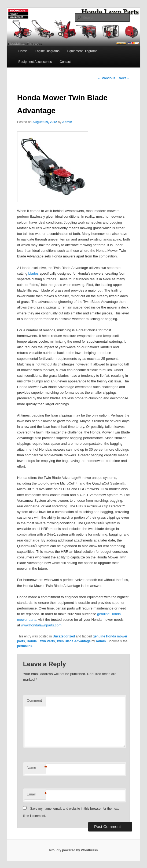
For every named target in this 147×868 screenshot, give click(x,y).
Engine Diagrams (47, 51)
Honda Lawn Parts (41, 641)
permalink (25, 646)
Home (23, 51)
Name (36, 768)
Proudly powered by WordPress (73, 850)
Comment (34, 700)
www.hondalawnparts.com (41, 625)
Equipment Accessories (35, 62)
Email (36, 795)
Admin (67, 122)
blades (34, 273)
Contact (65, 62)
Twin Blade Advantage (74, 641)
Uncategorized (64, 636)
